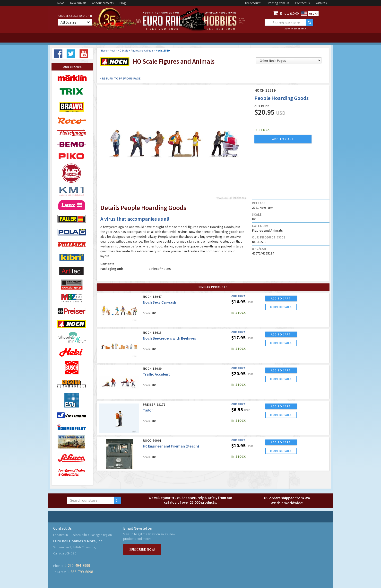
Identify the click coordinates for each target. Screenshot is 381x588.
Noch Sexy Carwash (160, 302)
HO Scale (123, 51)
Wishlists (321, 3)
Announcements (103, 3)
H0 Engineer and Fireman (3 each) (171, 446)
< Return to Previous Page (120, 78)
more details (281, 307)
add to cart (283, 139)
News (61, 3)
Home (104, 51)
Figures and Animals (142, 51)
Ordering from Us (278, 3)
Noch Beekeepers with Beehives (169, 338)
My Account (253, 3)
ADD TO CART (281, 298)
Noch (113, 51)
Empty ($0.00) (290, 13)
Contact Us (302, 3)
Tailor (148, 410)
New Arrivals (78, 3)
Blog (123, 3)
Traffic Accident (156, 374)
